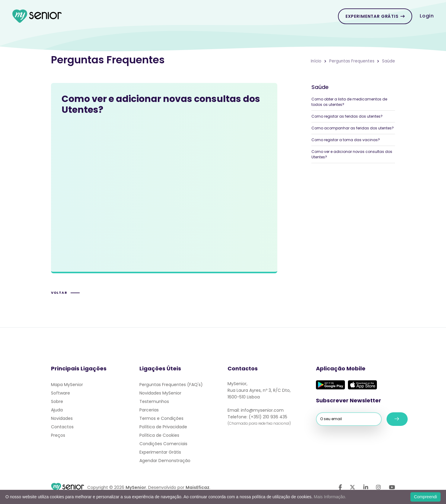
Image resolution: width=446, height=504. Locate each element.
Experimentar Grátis (375, 16)
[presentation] (350, 438)
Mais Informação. (330, 497)
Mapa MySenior (67, 385)
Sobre (57, 401)
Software (61, 393)
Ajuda (57, 410)
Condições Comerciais (163, 444)
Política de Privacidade (163, 427)
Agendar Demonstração (165, 461)
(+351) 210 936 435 (268, 417)
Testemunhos (154, 401)
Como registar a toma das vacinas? (346, 140)
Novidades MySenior (160, 393)
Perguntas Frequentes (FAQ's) (171, 385)
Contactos (62, 427)
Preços (58, 435)
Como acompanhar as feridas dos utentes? (353, 128)
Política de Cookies (159, 435)
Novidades (62, 418)
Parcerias (149, 410)
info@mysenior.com (262, 410)
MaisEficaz (198, 487)
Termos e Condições (161, 418)
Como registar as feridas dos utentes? (347, 116)
